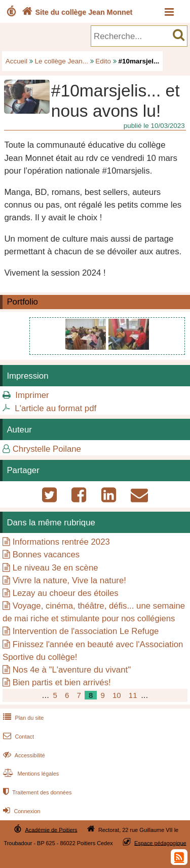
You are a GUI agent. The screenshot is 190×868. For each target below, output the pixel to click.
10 (117, 695)
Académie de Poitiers (51, 829)
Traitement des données (36, 792)
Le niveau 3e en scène (55, 568)
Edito (103, 61)
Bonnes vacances (46, 555)
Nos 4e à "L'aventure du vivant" (72, 670)
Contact (17, 737)
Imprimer (32, 395)
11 (133, 695)
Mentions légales (30, 774)
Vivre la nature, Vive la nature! (69, 580)
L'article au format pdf (55, 408)
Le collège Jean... (62, 61)
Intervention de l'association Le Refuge (86, 631)
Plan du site (22, 718)
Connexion (21, 811)
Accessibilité (23, 755)
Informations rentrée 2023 (61, 542)
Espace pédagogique (160, 843)
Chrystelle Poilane (47, 449)
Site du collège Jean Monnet (76, 12)
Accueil (16, 61)
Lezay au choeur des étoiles (66, 593)
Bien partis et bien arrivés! (62, 682)
